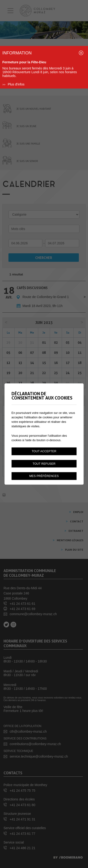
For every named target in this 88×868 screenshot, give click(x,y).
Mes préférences (44, 476)
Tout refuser (44, 464)
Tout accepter (44, 451)
